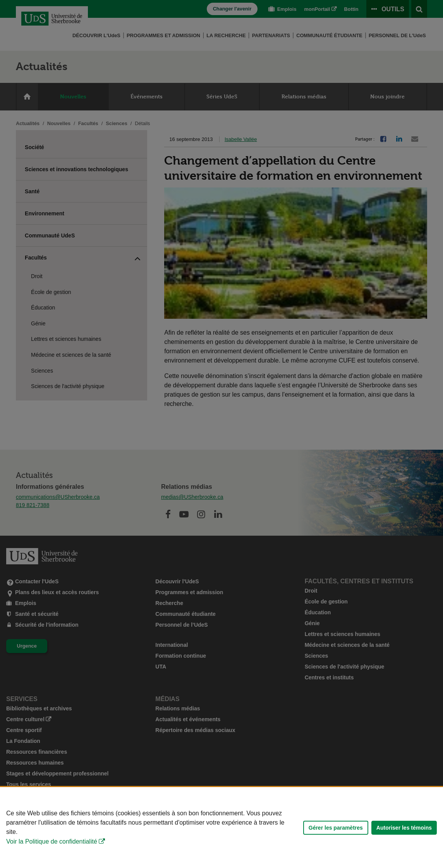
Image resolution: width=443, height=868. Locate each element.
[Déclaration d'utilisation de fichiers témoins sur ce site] (221, 828)
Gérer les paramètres (336, 828)
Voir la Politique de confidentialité (52, 841)
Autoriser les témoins (404, 828)
